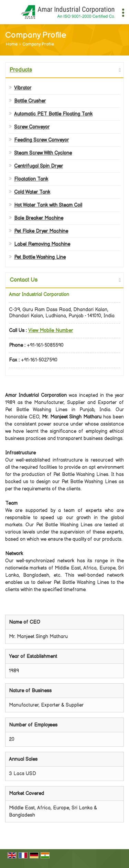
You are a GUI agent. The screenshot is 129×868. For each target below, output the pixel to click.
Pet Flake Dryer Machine (41, 231)
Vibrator (23, 88)
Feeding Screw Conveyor (41, 140)
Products (21, 70)
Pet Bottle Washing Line (40, 257)
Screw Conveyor (32, 127)
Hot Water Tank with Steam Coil (48, 205)
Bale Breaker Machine (39, 218)
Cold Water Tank (32, 192)
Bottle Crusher (30, 101)
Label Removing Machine (42, 244)
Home (12, 44)
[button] (51, 331)
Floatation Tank (31, 179)
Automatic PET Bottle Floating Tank (53, 114)
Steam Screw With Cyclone (43, 153)
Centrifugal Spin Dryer (39, 166)
